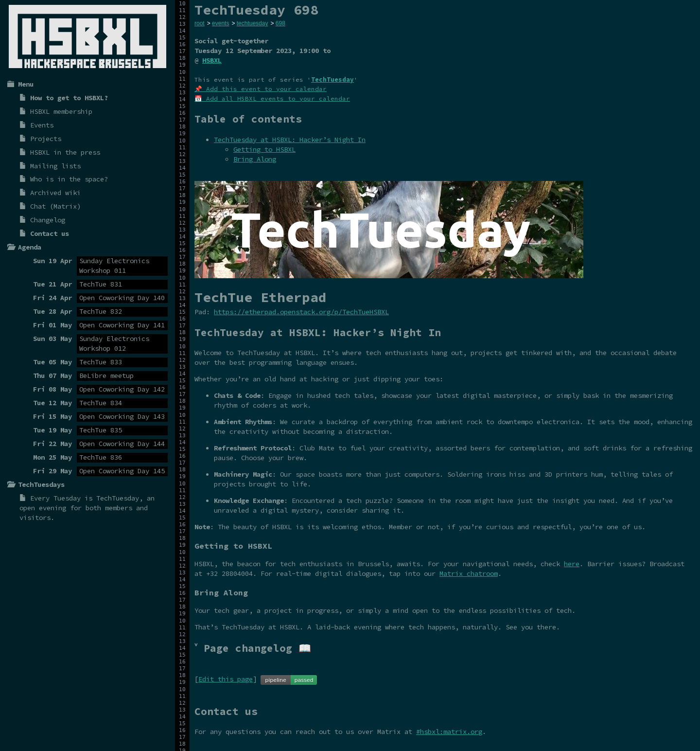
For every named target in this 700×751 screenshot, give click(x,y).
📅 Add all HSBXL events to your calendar (272, 98)
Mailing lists (55, 166)
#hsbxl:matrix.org (449, 732)
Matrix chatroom (469, 573)
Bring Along (255, 159)
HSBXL (212, 60)
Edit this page (226, 679)
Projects (46, 139)
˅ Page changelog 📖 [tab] (253, 648)
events (220, 23)
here (572, 564)
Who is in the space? (69, 179)
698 (280, 23)
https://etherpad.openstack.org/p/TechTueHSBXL (301, 312)
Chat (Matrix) (55, 206)
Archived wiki (55, 193)
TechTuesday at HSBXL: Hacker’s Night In (290, 140)
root (200, 23)
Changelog (48, 220)
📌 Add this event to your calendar (261, 89)
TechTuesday (118, 498)
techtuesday (253, 23)
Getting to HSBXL (264, 149)
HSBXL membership (61, 111)
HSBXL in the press (65, 152)
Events (42, 125)
